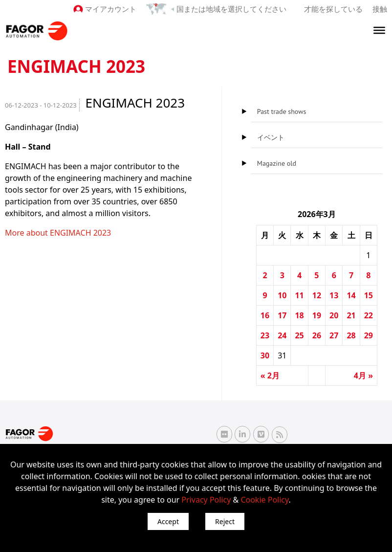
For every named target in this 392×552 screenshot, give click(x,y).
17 (282, 315)
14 (351, 295)
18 (299, 315)
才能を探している (333, 9)
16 (265, 315)
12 (317, 295)
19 (317, 315)
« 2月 (270, 375)
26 (317, 335)
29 (369, 335)
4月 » (363, 375)
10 (282, 295)
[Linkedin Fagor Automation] (242, 434)
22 (369, 315)
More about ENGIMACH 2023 (58, 233)
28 (351, 335)
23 (265, 335)
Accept (168, 521)
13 (334, 295)
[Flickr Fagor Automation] (224, 434)
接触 (380, 9)
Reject (225, 521)
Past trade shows (282, 111)
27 (334, 335)
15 (369, 295)
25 (299, 335)
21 (351, 315)
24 (282, 335)
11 (299, 295)
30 (265, 355)
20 (334, 315)
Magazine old (277, 163)
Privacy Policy (206, 500)
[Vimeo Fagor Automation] (261, 434)
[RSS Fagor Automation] (280, 434)
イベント (271, 137)
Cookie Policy (264, 500)
